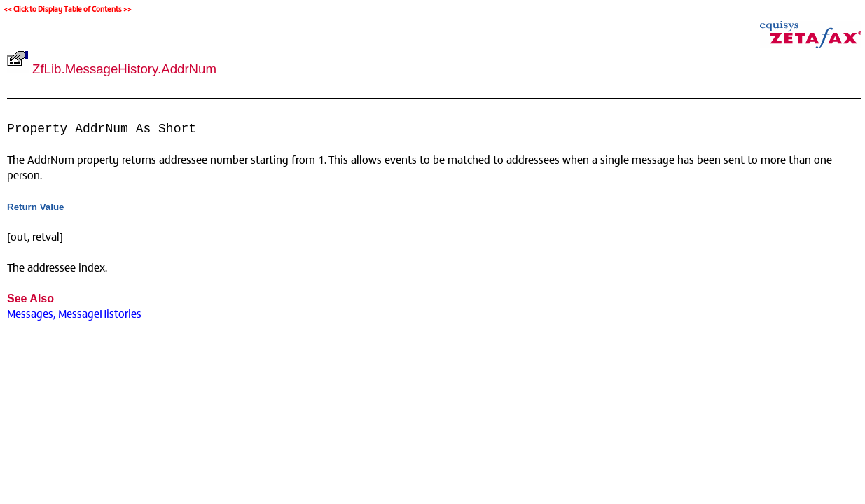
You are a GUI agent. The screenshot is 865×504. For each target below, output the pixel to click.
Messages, (31, 313)
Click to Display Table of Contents (68, 9)
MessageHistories (100, 313)
